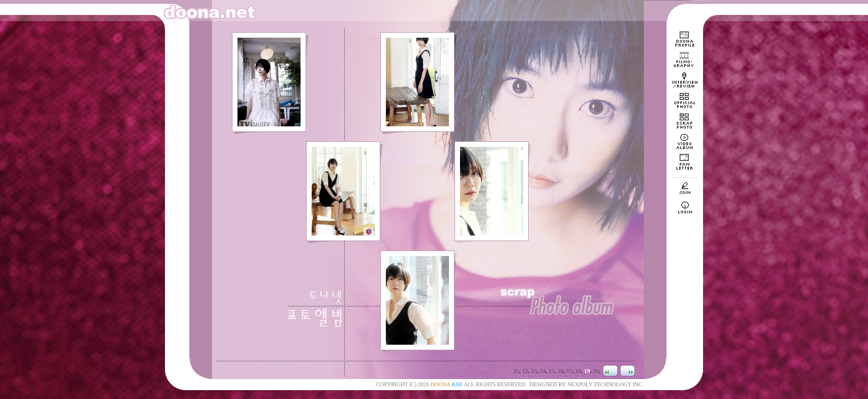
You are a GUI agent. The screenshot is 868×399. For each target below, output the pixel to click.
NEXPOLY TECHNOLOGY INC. (606, 384)
